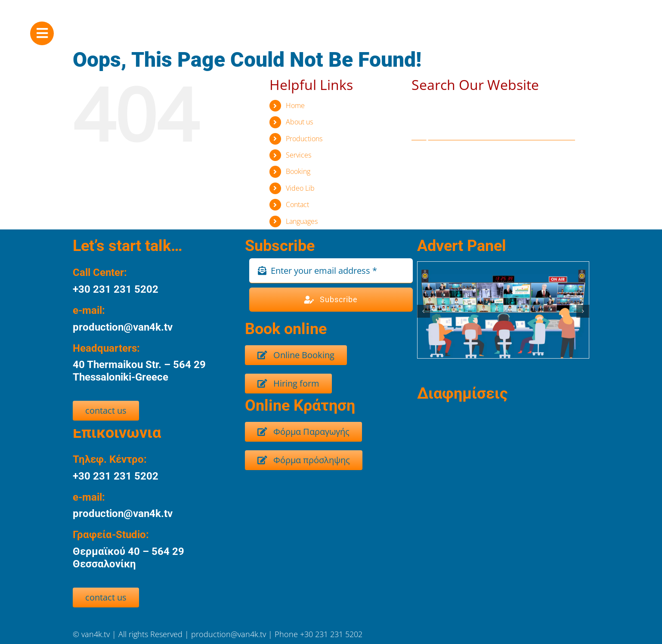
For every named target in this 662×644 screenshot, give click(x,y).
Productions (304, 139)
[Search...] (493, 132)
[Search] (420, 132)
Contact (297, 204)
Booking (298, 171)
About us (299, 122)
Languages (302, 221)
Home (295, 105)
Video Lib (300, 188)
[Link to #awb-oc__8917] (42, 33)
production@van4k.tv (230, 634)
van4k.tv (97, 634)
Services (299, 155)
